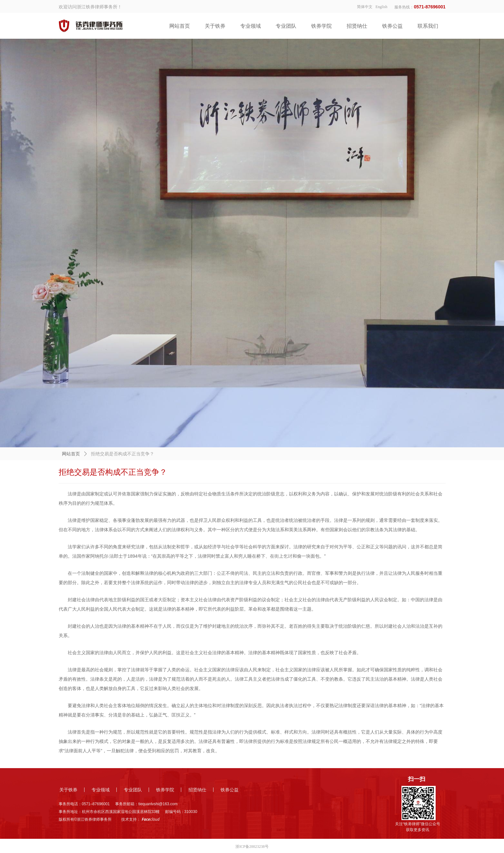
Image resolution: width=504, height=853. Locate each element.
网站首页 (71, 454)
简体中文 (365, 7)
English (382, 7)
